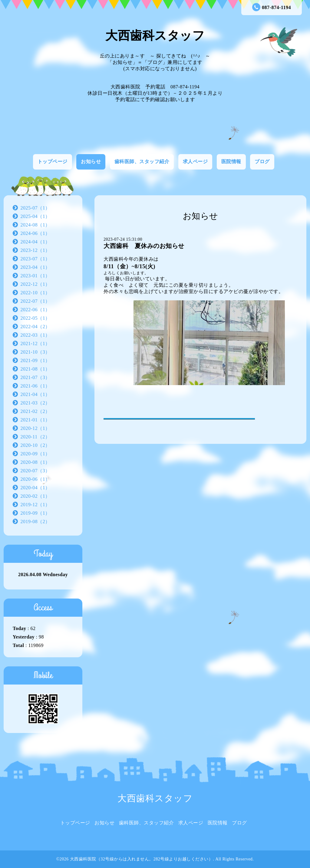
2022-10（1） (35, 293)
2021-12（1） (35, 343)
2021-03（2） (35, 403)
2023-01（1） (35, 276)
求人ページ (195, 162)
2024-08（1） (35, 225)
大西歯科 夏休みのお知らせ (144, 246)
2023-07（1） (35, 259)
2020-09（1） (35, 454)
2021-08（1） (35, 369)
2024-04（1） (35, 242)
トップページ (53, 162)
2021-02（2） (35, 411)
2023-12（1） (35, 250)
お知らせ (91, 162)
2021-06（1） (35, 386)
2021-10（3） (35, 352)
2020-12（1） (35, 428)
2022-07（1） (35, 301)
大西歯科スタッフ (155, 36)
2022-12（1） (35, 284)
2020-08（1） (35, 462)
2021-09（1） (35, 360)
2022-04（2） (35, 327)
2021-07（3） (35, 377)
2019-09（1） (35, 513)
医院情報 (231, 162)
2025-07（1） (35, 208)
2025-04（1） (35, 216)
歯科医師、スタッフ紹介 (142, 162)
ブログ (262, 162)
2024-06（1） (35, 233)
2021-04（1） (35, 394)
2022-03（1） (35, 335)
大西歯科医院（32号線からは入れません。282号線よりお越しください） (142, 859)
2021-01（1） (35, 420)
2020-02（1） (35, 496)
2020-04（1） (35, 488)
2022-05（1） (35, 318)
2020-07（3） (35, 471)
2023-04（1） (35, 267)
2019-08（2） (35, 521)
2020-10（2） (35, 445)
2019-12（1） (35, 505)
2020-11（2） (35, 437)
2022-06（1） (35, 310)
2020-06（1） (35, 479)
